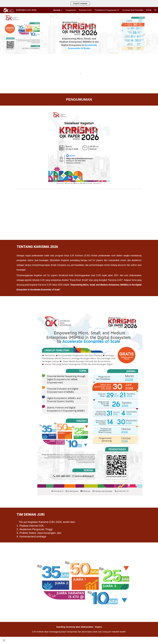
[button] (155, 10)
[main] (79, 99)
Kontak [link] (149, 10)
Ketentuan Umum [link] (85, 10)
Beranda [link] (57, 10)
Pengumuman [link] (71, 10)
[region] (79, 4)
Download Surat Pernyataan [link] (133, 10)
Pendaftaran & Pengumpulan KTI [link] (107, 10)
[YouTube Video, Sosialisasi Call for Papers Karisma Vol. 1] (79, 215)
